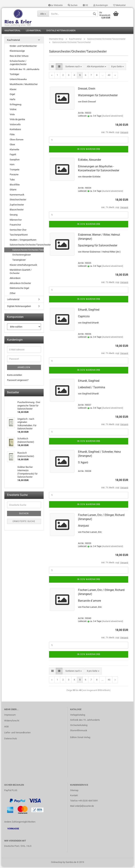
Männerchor (16, 221)
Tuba (12, 181)
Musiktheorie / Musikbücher (24, 85)
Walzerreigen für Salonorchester (98, 96)
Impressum (10, 716)
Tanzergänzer (19, 261)
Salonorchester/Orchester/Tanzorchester (27, 246)
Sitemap (74, 792)
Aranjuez (83, 527)
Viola (12, 116)
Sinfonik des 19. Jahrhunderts (25, 71)
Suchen (73, 5)
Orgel (12, 96)
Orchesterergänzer (22, 256)
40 (109, 76)
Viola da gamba (17, 121)
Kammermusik (17, 196)
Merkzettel (119, 5)
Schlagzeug (15, 106)
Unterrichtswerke (18, 81)
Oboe (12, 146)
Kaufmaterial (13, 32)
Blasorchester (17, 211)
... (103, 76)
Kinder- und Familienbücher (23, 47)
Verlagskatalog (78, 716)
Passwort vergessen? (18, 381)
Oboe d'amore (17, 141)
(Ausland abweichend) (112, 117)
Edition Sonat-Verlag (80, 738)
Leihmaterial (33, 32)
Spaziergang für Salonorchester (98, 247)
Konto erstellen (15, 376)
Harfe (12, 101)
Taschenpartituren (19, 236)
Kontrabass (15, 131)
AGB (6, 728)
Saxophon (15, 161)
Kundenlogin (101, 5)
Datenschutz (11, 740)
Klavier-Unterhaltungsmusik (23, 266)
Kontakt (74, 797)
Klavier (13, 91)
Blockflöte (15, 186)
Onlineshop (57, 863)
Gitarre (13, 191)
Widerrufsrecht (12, 722)
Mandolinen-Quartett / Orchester (21, 273)
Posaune (14, 176)
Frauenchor (15, 226)
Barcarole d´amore (89, 602)
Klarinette (14, 151)
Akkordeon (15, 279)
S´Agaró (83, 464)
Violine (13, 111)
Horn (12, 166)
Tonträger (14, 75)
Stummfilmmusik (79, 732)
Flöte (12, 136)
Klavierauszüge (17, 52)
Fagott (13, 156)
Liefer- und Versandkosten (17, 734)
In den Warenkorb (89, 150)
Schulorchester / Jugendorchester (18, 64)
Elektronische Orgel (19, 289)
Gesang (14, 216)
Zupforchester (17, 206)
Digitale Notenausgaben (61, 32)
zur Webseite (55, 5)
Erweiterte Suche (24, 523)
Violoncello (15, 126)
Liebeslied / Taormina (92, 389)
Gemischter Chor (18, 231)
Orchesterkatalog (79, 726)
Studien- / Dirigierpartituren (23, 241)
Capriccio (84, 318)
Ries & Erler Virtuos (19, 57)
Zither (13, 294)
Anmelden (24, 369)
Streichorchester (18, 201)
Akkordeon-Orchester (20, 284)
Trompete (15, 171)
